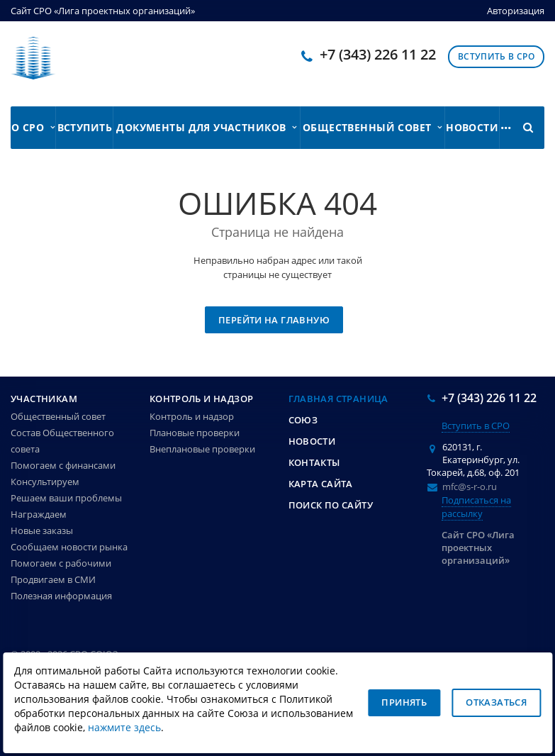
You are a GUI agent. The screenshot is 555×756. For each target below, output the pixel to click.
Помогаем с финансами (63, 465)
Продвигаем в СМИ (53, 579)
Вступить (85, 127)
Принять (404, 702)
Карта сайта (321, 484)
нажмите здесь (124, 728)
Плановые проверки (195, 433)
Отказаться (496, 702)
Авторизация (516, 11)
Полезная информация (61, 596)
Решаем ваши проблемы (66, 498)
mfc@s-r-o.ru (470, 487)
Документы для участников (206, 127)
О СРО (33, 127)
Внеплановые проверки (202, 449)
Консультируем (45, 482)
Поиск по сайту (331, 505)
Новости (472, 127)
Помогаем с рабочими (61, 563)
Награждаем (39, 514)
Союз (303, 420)
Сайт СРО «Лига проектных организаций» (103, 11)
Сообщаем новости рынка (69, 547)
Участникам (44, 399)
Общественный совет (372, 127)
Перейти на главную (274, 320)
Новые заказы (42, 530)
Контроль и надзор (202, 399)
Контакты (314, 462)
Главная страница (338, 399)
